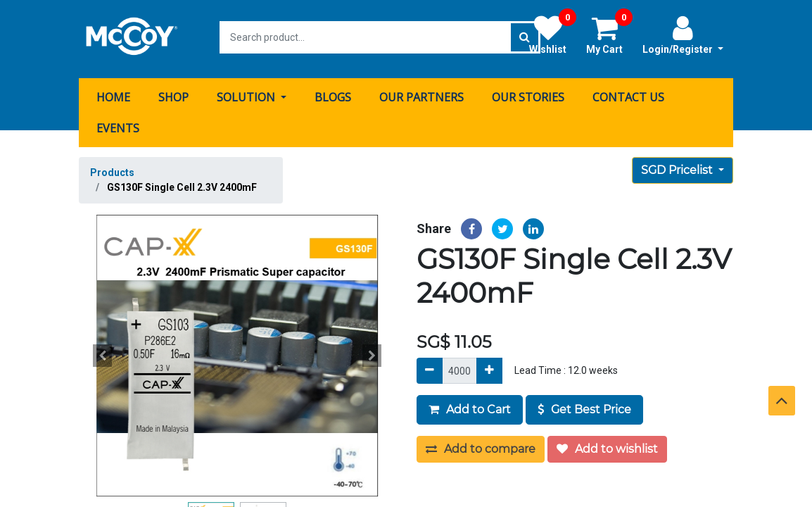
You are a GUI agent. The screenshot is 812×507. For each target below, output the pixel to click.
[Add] (489, 367)
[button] (103, 352)
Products (112, 169)
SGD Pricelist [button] (678, 167)
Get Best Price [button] (584, 406)
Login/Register (683, 35)
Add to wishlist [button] (607, 445)
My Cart (609, 35)
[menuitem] (113, 94)
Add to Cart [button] (470, 406)
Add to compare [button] (481, 445)
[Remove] (430, 367)
